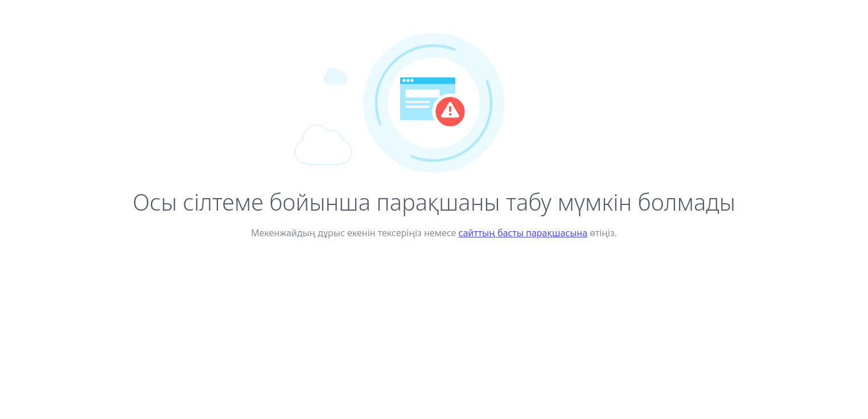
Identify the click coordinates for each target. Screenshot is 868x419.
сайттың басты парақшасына (523, 233)
